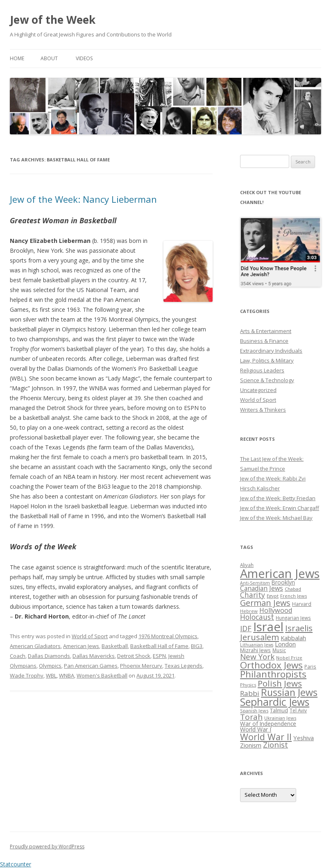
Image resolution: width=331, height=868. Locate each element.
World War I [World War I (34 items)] (256, 729)
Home (17, 58)
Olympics (50, 666)
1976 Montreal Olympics (168, 636)
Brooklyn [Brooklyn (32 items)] (283, 582)
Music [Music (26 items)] (279, 650)
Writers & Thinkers (263, 410)
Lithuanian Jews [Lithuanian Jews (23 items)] (257, 645)
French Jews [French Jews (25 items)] (294, 596)
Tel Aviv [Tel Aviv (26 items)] (298, 710)
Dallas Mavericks (94, 656)
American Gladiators (35, 646)
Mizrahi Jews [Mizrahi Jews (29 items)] (255, 650)
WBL (51, 675)
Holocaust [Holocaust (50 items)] (257, 617)
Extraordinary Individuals (271, 351)
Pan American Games (91, 666)
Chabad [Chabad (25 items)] (293, 589)
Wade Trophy (27, 675)
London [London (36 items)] (285, 644)
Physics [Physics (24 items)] (248, 685)
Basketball (115, 646)
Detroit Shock (134, 656)
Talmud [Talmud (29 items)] (279, 710)
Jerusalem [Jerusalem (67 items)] (260, 637)
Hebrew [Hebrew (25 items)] (249, 611)
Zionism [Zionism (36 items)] (251, 745)
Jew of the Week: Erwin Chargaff (280, 508)
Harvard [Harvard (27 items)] (302, 604)
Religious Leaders (262, 370)
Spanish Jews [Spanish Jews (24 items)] (254, 710)
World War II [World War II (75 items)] (266, 737)
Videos (84, 58)
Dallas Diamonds (49, 656)
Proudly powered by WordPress (47, 846)
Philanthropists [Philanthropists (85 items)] (273, 674)
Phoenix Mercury (141, 666)
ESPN (159, 656)
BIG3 (197, 646)
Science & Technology (267, 380)
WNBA (67, 675)
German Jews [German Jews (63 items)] (265, 603)
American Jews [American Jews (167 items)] (280, 573)
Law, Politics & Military (267, 360)
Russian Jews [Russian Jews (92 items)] (289, 692)
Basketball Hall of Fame (159, 646)
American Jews (81, 646)
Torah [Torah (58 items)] (251, 717)
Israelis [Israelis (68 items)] (299, 628)
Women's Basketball (102, 675)
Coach (18, 656)
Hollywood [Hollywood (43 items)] (276, 610)
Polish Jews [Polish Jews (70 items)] (280, 683)
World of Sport (90, 636)
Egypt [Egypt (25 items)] (273, 596)
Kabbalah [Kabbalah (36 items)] (293, 638)
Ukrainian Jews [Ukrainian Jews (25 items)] (280, 718)
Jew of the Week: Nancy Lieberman (83, 199)
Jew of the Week (53, 20)
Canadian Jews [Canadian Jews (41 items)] (262, 588)
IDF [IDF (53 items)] (246, 628)
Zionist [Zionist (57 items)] (275, 745)
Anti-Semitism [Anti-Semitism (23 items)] (255, 583)
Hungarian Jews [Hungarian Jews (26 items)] (293, 618)
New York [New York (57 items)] (257, 657)
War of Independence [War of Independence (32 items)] (268, 724)
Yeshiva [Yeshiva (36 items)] (304, 738)
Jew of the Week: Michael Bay (276, 518)
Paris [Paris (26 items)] (310, 666)
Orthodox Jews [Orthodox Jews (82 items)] (271, 665)
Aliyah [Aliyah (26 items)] (247, 565)
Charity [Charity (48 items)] (253, 595)
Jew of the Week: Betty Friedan (278, 498)
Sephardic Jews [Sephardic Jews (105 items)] (275, 702)
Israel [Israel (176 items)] (268, 627)
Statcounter (16, 864)
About (49, 58)
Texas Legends (184, 666)
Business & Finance (264, 341)
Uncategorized (258, 390)
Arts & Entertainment (266, 331)
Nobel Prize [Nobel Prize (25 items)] (289, 658)
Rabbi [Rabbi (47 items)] (250, 693)
